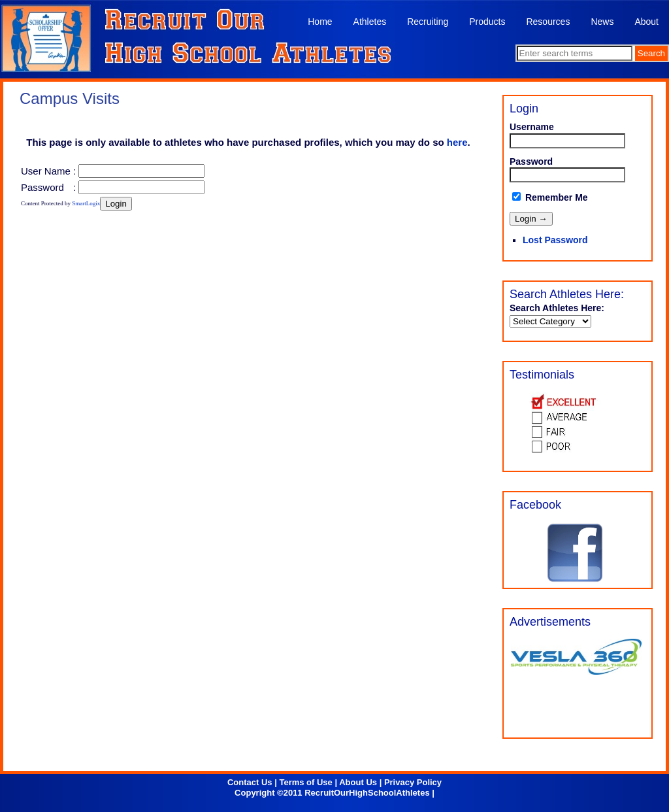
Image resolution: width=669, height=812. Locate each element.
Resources (548, 22)
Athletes (370, 22)
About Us (358, 782)
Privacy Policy (413, 782)
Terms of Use (305, 782)
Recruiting (428, 22)
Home (320, 22)
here (457, 142)
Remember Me (550, 197)
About (646, 22)
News (602, 22)
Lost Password (555, 240)
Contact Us (250, 782)
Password (42, 187)
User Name (46, 171)
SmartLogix (86, 203)
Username (532, 127)
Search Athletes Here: (557, 308)
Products (487, 22)
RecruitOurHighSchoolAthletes (367, 793)
